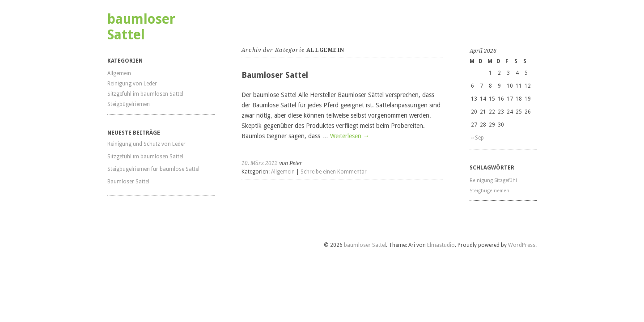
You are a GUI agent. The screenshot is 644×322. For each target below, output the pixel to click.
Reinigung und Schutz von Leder (146, 144)
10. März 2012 (260, 163)
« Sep (477, 138)
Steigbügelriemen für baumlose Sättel (153, 169)
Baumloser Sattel (128, 182)
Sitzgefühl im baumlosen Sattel (145, 94)
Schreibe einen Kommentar (334, 172)
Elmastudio (441, 245)
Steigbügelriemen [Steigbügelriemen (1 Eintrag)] (489, 191)
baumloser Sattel (141, 27)
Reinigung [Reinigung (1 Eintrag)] (481, 180)
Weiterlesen (350, 136)
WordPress (522, 245)
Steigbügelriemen (129, 104)
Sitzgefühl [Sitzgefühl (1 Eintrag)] (506, 180)
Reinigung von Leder (132, 84)
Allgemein (119, 73)
